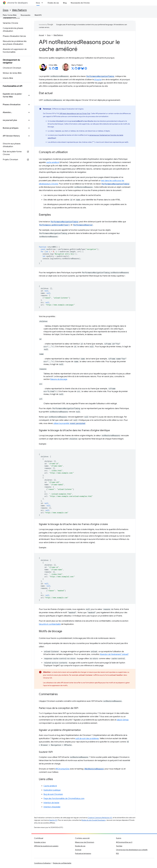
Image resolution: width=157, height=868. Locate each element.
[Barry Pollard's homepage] (86, 69)
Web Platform (19, 10)
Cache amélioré (50, 786)
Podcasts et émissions (83, 853)
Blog (65, 3)
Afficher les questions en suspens (46, 846)
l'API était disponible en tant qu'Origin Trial (75, 113)
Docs (6, 10)
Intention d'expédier (52, 807)
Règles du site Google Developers (94, 820)
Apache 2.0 (53, 820)
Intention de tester (51, 803)
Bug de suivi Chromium (53, 794)
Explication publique (52, 790)
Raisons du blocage (59, 379)
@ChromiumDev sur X (124, 842)
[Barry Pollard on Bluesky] (83, 69)
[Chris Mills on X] (50, 69)
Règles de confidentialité (62, 863)
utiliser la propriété (69, 423)
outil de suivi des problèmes (87, 739)
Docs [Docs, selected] (38, 3)
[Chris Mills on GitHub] (53, 69)
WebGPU (38, 15)
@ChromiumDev (63, 769)
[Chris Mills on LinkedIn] (57, 69)
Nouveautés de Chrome (80, 3)
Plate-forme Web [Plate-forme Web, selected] (10, 15)
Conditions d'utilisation (42, 863)
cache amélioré (53, 162)
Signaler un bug (40, 842)
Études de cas (53, 3)
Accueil (41, 35)
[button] (14, 95)
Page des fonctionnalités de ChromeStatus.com (64, 799)
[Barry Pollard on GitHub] (76, 69)
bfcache (98, 80)
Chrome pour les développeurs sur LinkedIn (132, 850)
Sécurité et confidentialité (50, 624)
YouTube (119, 846)
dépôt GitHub (123, 720)
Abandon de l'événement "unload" (114, 654)
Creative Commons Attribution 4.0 (100, 818)
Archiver (78, 850)
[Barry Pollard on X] (73, 69)
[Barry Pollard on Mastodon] (79, 69)
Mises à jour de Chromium (85, 842)
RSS (117, 853)
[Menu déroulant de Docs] (43, 3)
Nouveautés (26, 15)
